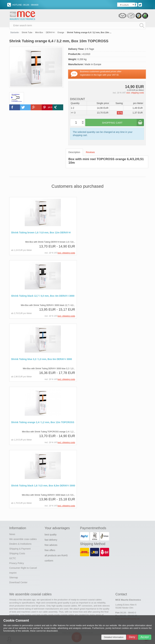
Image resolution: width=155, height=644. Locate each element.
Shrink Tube (27, 34)
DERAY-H (50, 34)
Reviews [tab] (90, 153)
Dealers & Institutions (20, 544)
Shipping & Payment (20, 549)
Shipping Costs (17, 554)
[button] (15, 108)
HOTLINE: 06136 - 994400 (23, 5)
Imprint (13, 573)
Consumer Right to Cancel (23, 568)
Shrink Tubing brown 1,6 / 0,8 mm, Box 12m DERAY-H (41, 234)
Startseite (15, 34)
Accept (145, 637)
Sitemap (14, 578)
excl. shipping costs (135, 94)
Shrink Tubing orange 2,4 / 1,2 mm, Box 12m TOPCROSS (43, 423)
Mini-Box (39, 34)
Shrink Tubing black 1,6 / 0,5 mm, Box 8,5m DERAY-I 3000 (43, 486)
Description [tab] (74, 153)
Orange (61, 34)
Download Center (18, 583)
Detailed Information (114, 637)
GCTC (13, 559)
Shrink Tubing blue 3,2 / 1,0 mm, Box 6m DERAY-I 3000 (42, 360)
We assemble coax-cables (23, 540)
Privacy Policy (17, 564)
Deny (132, 637)
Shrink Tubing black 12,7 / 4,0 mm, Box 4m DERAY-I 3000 (43, 297)
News (12, 535)
